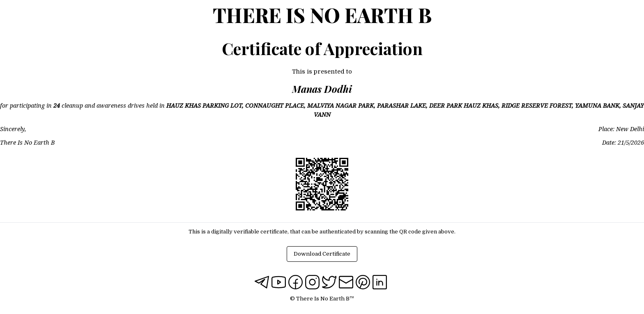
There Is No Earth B (322, 15)
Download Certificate (322, 254)
